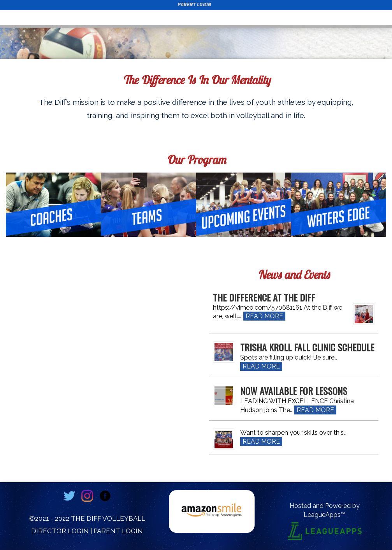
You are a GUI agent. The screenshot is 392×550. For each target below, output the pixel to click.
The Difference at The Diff (264, 297)
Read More (264, 316)
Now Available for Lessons (294, 391)
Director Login (60, 531)
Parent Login (194, 5)
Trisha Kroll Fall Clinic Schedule (307, 347)
